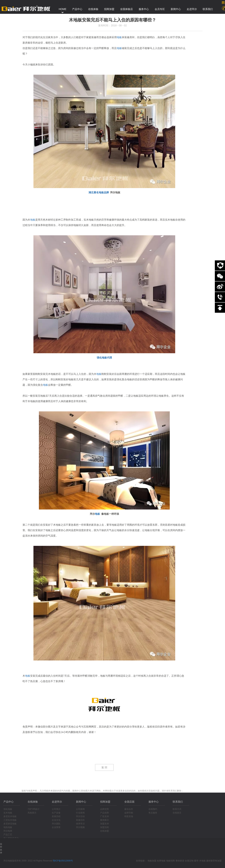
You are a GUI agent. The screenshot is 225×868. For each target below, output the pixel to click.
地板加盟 (152, 861)
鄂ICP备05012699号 (63, 861)
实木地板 (8, 813)
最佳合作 (129, 809)
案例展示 (105, 820)
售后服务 (153, 813)
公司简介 (56, 809)
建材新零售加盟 (214, 861)
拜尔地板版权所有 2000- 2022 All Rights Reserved (28, 861)
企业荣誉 (56, 827)
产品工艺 (8, 835)
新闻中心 (81, 802)
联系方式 (177, 809)
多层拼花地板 (10, 824)
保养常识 (80, 824)
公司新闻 (80, 809)
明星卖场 (129, 816)
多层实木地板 (10, 816)
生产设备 (56, 813)
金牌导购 (129, 813)
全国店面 (129, 802)
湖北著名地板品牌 (99, 193)
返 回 (104, 767)
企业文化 (56, 820)
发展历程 (56, 816)
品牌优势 (105, 809)
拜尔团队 (56, 824)
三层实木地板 (10, 820)
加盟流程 (105, 827)
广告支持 (105, 816)
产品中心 (9, 802)
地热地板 (8, 827)
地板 (119, 37)
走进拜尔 (57, 802)
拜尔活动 (80, 816)
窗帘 (196, 861)
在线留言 (177, 813)
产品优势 (105, 813)
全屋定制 (189, 861)
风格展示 (32, 813)
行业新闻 (80, 813)
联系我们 (178, 802)
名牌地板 (161, 861)
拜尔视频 (80, 827)
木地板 (202, 861)
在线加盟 (105, 831)
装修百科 (80, 820)
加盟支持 (105, 824)
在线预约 (153, 809)
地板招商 (170, 861)
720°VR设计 (34, 809)
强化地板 (8, 809)
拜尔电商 (8, 831)
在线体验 (33, 802)
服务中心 (154, 802)
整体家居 (180, 861)
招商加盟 (105, 802)
